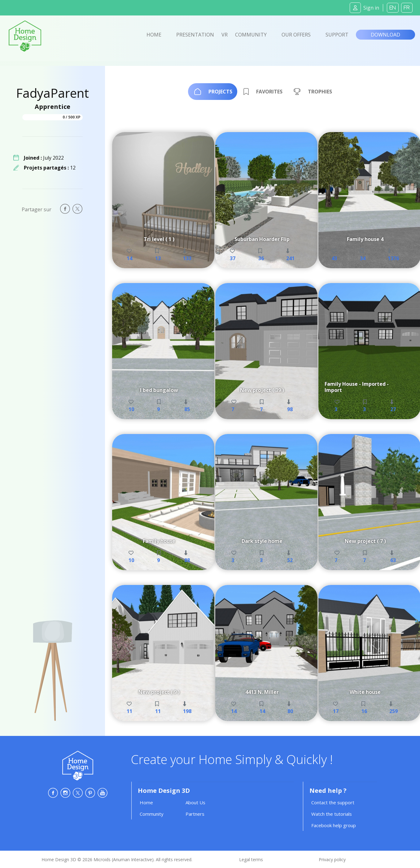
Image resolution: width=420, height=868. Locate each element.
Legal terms (251, 859)
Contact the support (333, 802)
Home (154, 35)
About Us (195, 802)
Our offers (296, 35)
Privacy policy (332, 859)
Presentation (195, 35)
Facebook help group (334, 825)
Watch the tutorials (332, 814)
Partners (195, 814)
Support (337, 35)
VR (225, 35)
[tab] (213, 92)
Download (385, 35)
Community (251, 35)
